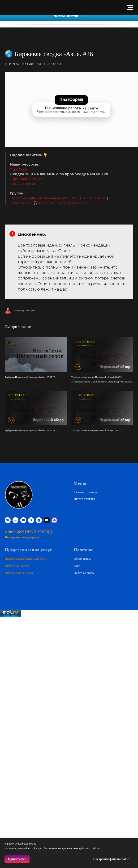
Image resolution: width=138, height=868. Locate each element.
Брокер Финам (23, 184)
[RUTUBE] (47, 520)
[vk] (8, 520)
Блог (77, 565)
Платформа (21, 203)
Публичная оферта (17, 565)
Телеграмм (21, 198)
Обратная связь (84, 573)
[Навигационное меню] (130, 8)
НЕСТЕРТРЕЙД (84, 499)
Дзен (63, 198)
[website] (54, 520)
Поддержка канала (74, 203)
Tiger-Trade (19, 169)
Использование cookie (19, 573)
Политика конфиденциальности (25, 558)
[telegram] (31, 520)
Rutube (100, 198)
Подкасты (46, 203)
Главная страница (85, 492)
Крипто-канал (44, 198)
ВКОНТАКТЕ (81, 198)
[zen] (39, 520)
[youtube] (23, 520)
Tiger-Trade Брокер (26, 179)
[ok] (15, 520)
